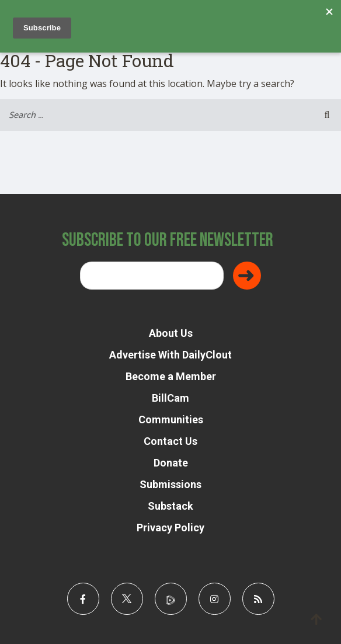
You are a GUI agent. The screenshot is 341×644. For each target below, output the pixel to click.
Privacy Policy (170, 528)
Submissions (170, 484)
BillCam (170, 398)
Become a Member (171, 376)
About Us (171, 333)
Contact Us (170, 441)
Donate (171, 463)
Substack (170, 506)
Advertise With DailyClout (170, 355)
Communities (171, 420)
